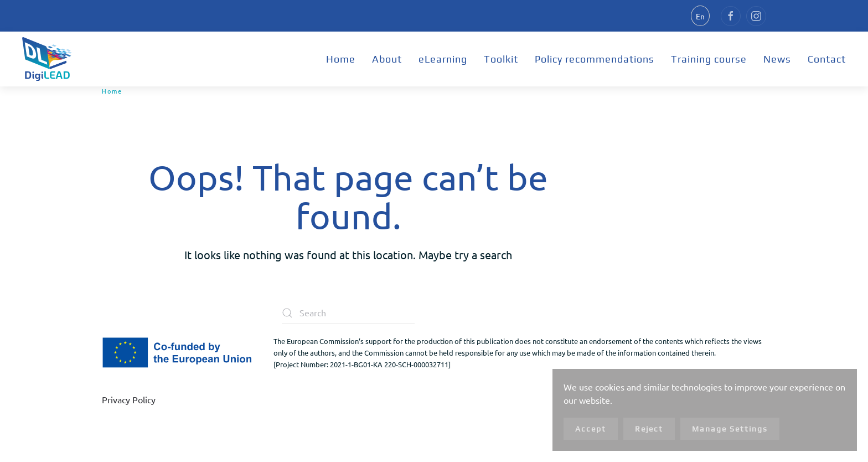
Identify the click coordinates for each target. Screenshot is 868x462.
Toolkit (501, 59)
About (387, 59)
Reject (649, 429)
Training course (709, 59)
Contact (827, 59)
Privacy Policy (129, 399)
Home (341, 59)
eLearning (443, 59)
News (777, 59)
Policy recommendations (595, 59)
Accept (591, 429)
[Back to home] (47, 59)
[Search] (348, 313)
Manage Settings (730, 429)
